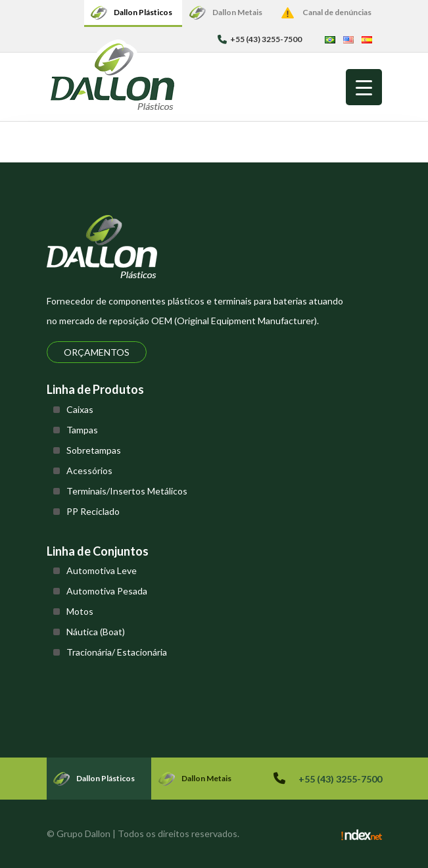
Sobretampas (94, 450)
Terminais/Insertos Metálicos (127, 491)
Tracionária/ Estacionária (117, 652)
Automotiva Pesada (107, 591)
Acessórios (89, 470)
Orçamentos (97, 352)
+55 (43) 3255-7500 (260, 39)
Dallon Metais (237, 12)
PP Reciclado (93, 511)
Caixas (80, 409)
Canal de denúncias (337, 12)
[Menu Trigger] (364, 87)
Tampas (82, 430)
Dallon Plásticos (143, 12)
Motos (80, 611)
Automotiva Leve (102, 570)
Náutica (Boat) (96, 632)
